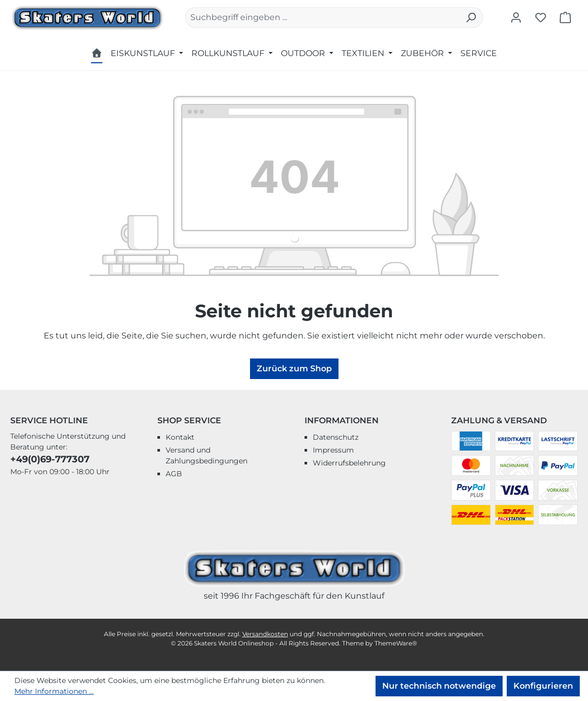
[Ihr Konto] (516, 17)
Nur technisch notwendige (439, 686)
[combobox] (322, 17)
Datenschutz (336, 437)
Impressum (333, 450)
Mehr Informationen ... (54, 691)
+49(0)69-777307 (50, 459)
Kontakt (180, 437)
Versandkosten (265, 634)
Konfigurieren (543, 686)
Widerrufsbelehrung (349, 463)
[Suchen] (471, 17)
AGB (174, 474)
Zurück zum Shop (294, 369)
